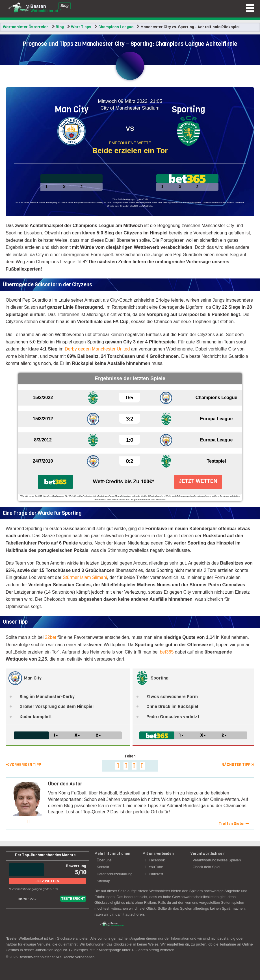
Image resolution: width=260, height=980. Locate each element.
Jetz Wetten (47, 881)
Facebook (155, 860)
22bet (51, 637)
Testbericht (73, 899)
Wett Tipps (81, 27)
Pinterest (154, 874)
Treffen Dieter (234, 824)
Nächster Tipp (238, 765)
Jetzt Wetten (198, 481)
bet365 (167, 652)
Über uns (104, 860)
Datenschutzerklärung (114, 874)
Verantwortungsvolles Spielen (217, 860)
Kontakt (103, 867)
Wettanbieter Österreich (26, 27)
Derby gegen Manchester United (97, 349)
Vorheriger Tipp (23, 765)
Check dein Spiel (207, 867)
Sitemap (103, 881)
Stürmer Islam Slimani (85, 577)
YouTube (154, 867)
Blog (60, 27)
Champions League (116, 27)
